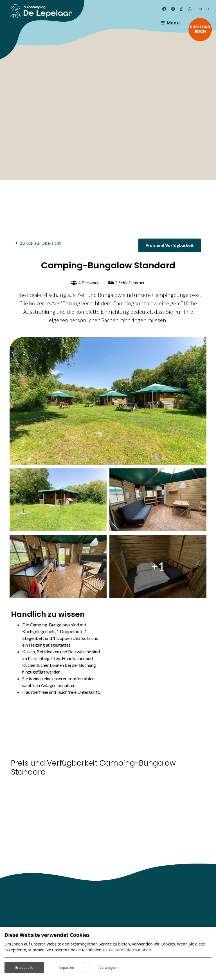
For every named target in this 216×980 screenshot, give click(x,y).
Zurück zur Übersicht (40, 243)
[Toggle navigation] (163, 23)
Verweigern (108, 966)
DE (209, 9)
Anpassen (66, 966)
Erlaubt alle (24, 966)
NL (201, 9)
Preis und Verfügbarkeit (170, 245)
